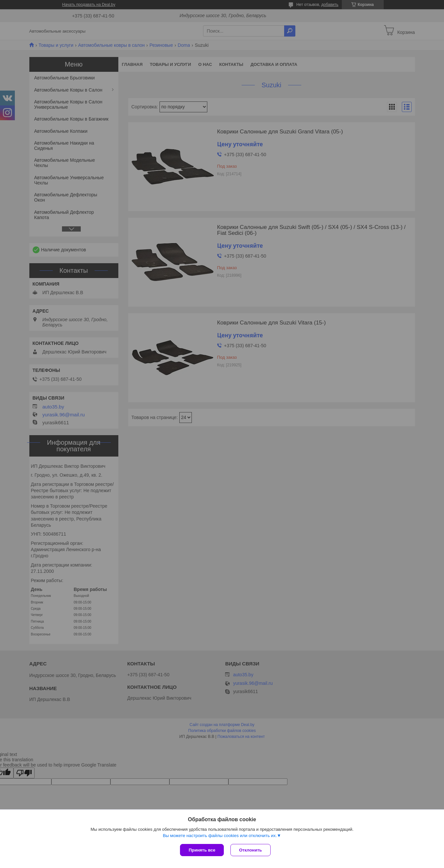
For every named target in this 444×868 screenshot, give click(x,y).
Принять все (202, 850)
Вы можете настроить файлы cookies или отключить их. (220, 836)
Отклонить (250, 850)
